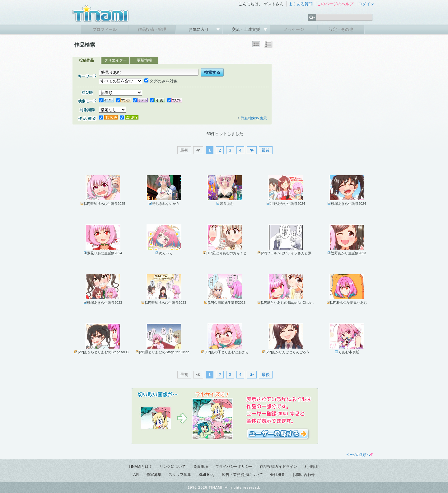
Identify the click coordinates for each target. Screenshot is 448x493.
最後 (266, 150)
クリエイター (115, 60)
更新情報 (144, 60)
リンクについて (173, 467)
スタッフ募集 (180, 475)
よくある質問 (301, 4)
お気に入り (199, 29)
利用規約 (312, 467)
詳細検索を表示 (252, 118)
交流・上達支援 (247, 29)
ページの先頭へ (360, 455)
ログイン (366, 4)
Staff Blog (207, 475)
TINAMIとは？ (140, 467)
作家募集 (154, 475)
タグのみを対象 (161, 81)
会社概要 (278, 475)
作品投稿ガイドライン (278, 467)
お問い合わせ (304, 475)
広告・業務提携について (242, 475)
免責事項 (201, 467)
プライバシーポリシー (234, 467)
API (136, 475)
